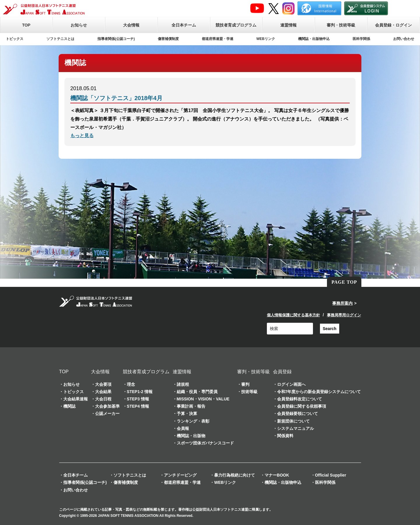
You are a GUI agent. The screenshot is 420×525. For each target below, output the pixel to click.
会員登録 (282, 372)
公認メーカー (107, 414)
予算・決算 (187, 414)
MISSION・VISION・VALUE (203, 399)
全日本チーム (184, 25)
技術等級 (249, 392)
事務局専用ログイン (344, 315)
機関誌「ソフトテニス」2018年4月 (116, 98)
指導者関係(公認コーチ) (116, 39)
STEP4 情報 (138, 406)
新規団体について (293, 421)
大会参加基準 (107, 406)
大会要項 (103, 384)
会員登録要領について (297, 414)
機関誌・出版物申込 (314, 39)
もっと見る (82, 136)
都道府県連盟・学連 (218, 39)
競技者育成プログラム (236, 25)
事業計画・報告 (191, 406)
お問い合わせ (404, 39)
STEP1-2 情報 (140, 392)
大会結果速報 (76, 399)
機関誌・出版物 (191, 436)
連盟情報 (288, 25)
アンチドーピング (180, 475)
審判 (245, 384)
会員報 (183, 428)
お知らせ (79, 25)
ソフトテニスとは (60, 39)
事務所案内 (342, 303)
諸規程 (183, 384)
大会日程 (103, 399)
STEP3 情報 (138, 399)
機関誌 (69, 406)
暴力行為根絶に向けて (235, 475)
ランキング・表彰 (193, 421)
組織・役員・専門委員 (197, 392)
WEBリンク (266, 39)
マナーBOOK (277, 475)
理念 (131, 384)
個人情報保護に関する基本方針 (293, 315)
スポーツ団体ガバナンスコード (205, 443)
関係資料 (285, 436)
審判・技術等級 (341, 25)
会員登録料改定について (300, 399)
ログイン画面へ (291, 384)
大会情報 (131, 25)
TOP (26, 25)
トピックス (15, 39)
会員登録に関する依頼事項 (302, 406)
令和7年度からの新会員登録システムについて (319, 392)
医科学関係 (361, 39)
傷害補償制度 (168, 39)
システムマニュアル (295, 428)
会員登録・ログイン (393, 25)
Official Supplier (331, 475)
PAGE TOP (344, 282)
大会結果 (103, 392)
